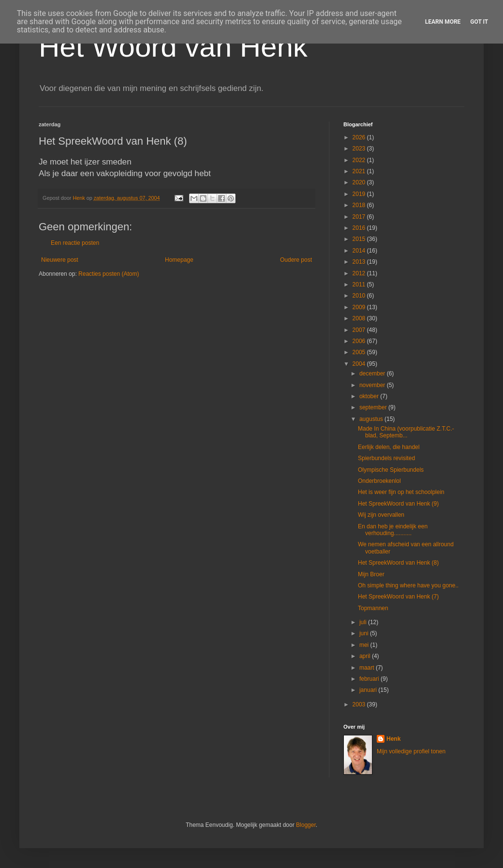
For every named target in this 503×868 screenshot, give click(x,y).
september (374, 407)
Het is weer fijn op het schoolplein (401, 492)
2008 (360, 318)
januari (369, 690)
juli (364, 622)
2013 (360, 262)
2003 (360, 704)
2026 (360, 137)
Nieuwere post (60, 260)
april (366, 656)
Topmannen (373, 608)
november (373, 385)
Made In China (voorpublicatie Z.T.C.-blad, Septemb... (406, 432)
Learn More (443, 22)
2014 (360, 251)
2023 (360, 149)
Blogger (306, 825)
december (373, 374)
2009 (360, 307)
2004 (360, 364)
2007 (360, 330)
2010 (360, 296)
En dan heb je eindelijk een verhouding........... (393, 530)
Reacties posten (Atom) (109, 274)
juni (365, 633)
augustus (372, 419)
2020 (360, 182)
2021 (360, 171)
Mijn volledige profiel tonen (411, 751)
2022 (360, 160)
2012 (360, 273)
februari (370, 679)
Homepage (179, 260)
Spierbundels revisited (386, 458)
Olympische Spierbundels (391, 470)
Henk (393, 739)
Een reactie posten (75, 243)
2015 (360, 239)
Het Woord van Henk (173, 47)
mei (365, 645)
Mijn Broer (371, 574)
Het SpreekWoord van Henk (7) (398, 597)
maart (368, 668)
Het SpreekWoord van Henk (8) (398, 563)
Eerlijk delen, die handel (389, 447)
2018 (360, 205)
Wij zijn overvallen (381, 515)
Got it (479, 22)
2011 (360, 284)
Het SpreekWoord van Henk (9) (398, 504)
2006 (360, 341)
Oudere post (296, 260)
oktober (370, 396)
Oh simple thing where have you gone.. (408, 585)
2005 (360, 352)
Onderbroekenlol (379, 481)
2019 (360, 194)
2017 (360, 217)
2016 (360, 228)
